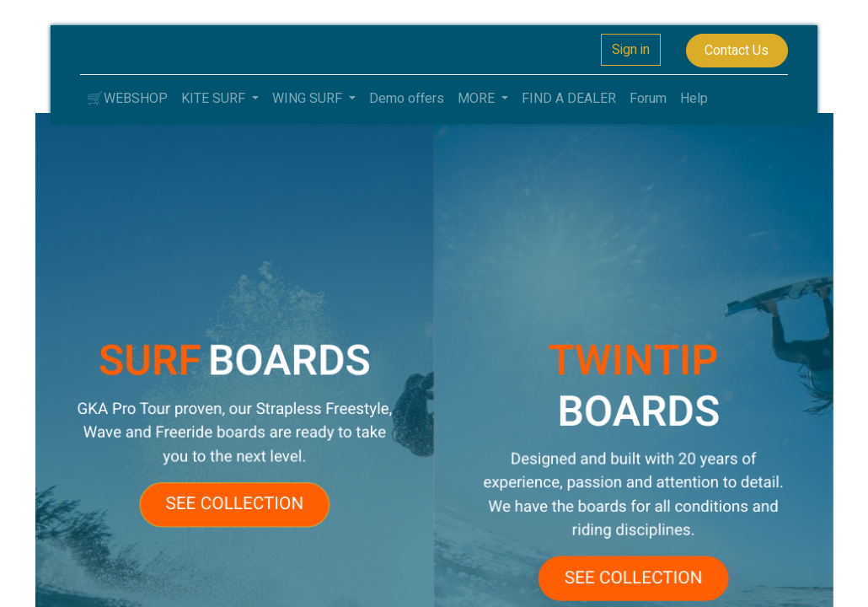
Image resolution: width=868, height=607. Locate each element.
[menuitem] (127, 99)
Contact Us (737, 51)
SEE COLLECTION (242, 500)
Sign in (631, 50)
